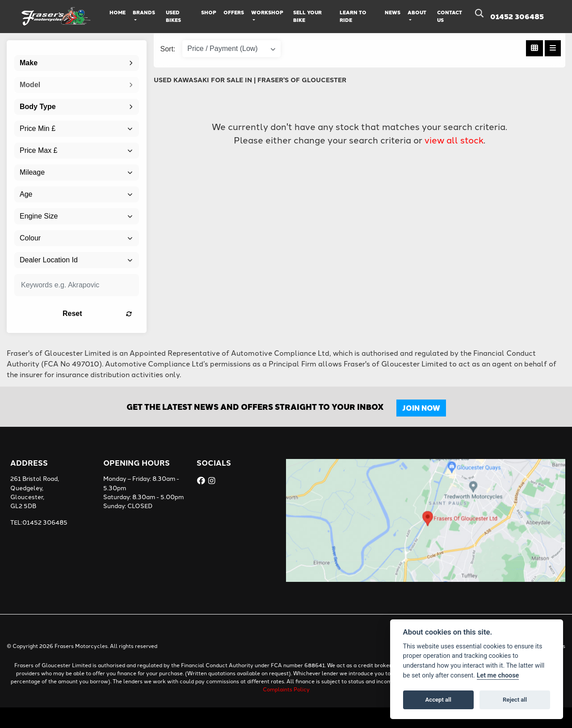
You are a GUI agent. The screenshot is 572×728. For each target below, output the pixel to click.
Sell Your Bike (307, 16)
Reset (97, 314)
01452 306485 (517, 17)
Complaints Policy (286, 689)
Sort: (168, 49)
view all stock (454, 139)
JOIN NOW (421, 408)
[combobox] (77, 63)
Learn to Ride (353, 16)
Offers (234, 12)
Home (118, 12)
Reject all (515, 700)
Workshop (267, 12)
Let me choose (498, 675)
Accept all (438, 700)
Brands (144, 12)
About (417, 12)
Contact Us (450, 16)
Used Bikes (173, 16)
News (393, 12)
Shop (209, 12)
